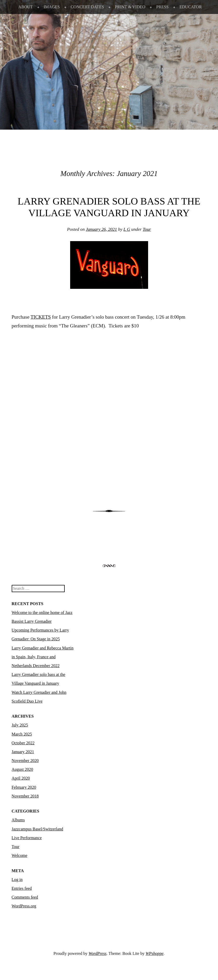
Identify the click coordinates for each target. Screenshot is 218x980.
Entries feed (22, 888)
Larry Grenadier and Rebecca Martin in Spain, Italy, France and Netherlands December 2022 (43, 657)
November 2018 (25, 796)
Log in (17, 880)
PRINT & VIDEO (130, 7)
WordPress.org (24, 906)
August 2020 (22, 769)
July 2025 (20, 725)
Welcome (20, 855)
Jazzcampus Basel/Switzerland (38, 829)
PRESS (162, 7)
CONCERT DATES (87, 7)
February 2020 (24, 787)
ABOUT (25, 7)
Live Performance (27, 838)
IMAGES (52, 7)
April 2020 (21, 778)
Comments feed (25, 897)
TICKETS (41, 317)
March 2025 (22, 734)
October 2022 (23, 743)
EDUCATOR (191, 7)
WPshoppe (154, 953)
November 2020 (25, 761)
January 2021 (23, 752)
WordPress (98, 953)
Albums (18, 820)
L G (127, 229)
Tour (147, 229)
